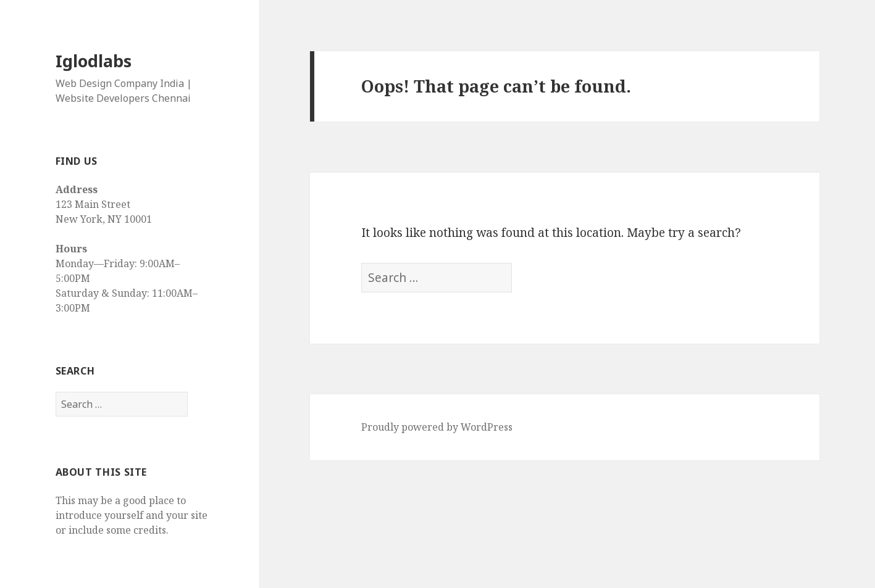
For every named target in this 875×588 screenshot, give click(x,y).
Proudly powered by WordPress (437, 427)
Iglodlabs (94, 61)
